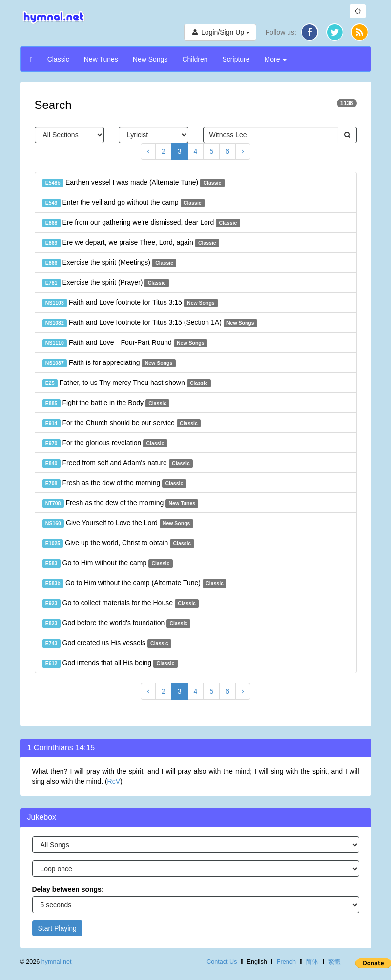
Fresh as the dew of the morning (114, 483)
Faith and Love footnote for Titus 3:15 (130, 303)
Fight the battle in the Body (106, 403)
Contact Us (222, 962)
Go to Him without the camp (108, 563)
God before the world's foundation (117, 623)
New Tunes (101, 59)
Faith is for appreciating (109, 363)
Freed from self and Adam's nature (118, 463)
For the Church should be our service (122, 423)
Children (195, 59)
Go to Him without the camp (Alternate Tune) (135, 583)
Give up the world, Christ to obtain (118, 543)
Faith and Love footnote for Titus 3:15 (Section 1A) (150, 323)
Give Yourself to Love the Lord (118, 523)
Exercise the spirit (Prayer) (106, 283)
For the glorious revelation (105, 443)
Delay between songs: (68, 889)
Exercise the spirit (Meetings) (110, 263)
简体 (312, 962)
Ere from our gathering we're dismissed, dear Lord (141, 223)
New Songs (150, 59)
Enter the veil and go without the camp (123, 203)
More (276, 59)
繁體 (334, 962)
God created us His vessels (107, 643)
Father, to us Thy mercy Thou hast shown (127, 383)
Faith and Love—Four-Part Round (125, 343)
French (286, 962)
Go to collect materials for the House (121, 603)
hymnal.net (57, 962)
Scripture (236, 59)
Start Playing (57, 928)
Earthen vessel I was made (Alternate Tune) (134, 183)
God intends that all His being (110, 663)
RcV (114, 781)
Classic (58, 59)
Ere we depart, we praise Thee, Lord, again (131, 243)
